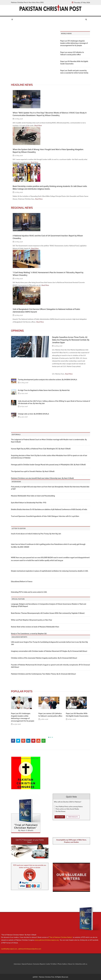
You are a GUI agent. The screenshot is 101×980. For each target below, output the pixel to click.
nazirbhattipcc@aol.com (9, 949)
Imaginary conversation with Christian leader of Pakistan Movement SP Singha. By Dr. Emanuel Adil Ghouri (49, 651)
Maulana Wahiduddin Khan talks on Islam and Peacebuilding (33, 496)
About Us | (72, 964)
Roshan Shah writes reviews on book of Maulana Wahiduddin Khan (35, 627)
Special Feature (27, 964)
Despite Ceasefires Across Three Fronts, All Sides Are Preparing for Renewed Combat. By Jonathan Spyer (71, 340)
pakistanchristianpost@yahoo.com (30, 949)
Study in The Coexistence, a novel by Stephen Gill (29, 634)
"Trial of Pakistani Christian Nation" (61, 937)
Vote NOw (60, 817)
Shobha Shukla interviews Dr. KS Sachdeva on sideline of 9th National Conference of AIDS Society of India (49, 509)
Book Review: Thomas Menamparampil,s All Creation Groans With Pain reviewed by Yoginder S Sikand (48, 613)
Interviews (18, 964)
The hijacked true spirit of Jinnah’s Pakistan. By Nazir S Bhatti (33, 471)
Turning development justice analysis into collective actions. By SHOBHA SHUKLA (48, 380)
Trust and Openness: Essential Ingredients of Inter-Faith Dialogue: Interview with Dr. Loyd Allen (45, 516)
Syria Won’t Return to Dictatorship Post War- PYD (29, 503)
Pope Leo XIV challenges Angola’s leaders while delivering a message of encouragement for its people (74, 43)
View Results (73, 817)
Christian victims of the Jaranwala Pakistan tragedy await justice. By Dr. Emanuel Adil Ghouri (44, 658)
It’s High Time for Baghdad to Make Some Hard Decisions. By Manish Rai (44, 390)
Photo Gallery (62, 964)
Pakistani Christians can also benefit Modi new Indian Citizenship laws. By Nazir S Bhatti (42, 478)
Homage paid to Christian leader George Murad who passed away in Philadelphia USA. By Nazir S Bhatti (48, 465)
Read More (38, 125)
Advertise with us (81, 964)
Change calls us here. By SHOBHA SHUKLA (34, 414)
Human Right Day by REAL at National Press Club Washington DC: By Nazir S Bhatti (41, 449)
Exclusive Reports (39, 964)
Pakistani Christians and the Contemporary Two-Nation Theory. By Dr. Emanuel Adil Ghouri (43, 674)
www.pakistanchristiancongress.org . (47, 940)
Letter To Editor (52, 964)
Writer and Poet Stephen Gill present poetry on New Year (32, 620)
